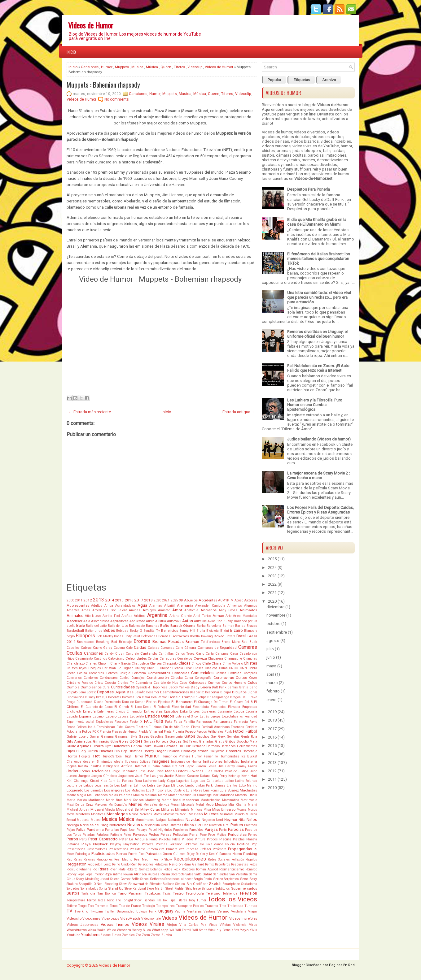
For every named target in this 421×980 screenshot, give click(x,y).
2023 (272, 576)
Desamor (153, 692)
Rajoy (191, 854)
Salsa (190, 874)
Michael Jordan (78, 810)
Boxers (230, 636)
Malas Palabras (121, 795)
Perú (83, 839)
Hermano (213, 746)
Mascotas (191, 800)
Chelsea (156, 663)
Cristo (99, 683)
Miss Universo (224, 809)
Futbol (239, 731)
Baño (165, 626)
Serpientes (231, 879)
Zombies (128, 935)
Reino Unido (121, 864)
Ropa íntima (113, 874)
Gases (144, 736)
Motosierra (171, 814)
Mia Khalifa (237, 805)
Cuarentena (144, 683)
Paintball (251, 825)
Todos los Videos (232, 899)
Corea (189, 678)
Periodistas (237, 835)
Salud (207, 874)
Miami (252, 805)
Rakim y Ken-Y (207, 854)
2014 (110, 600)
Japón (190, 766)
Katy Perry (219, 776)
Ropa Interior (95, 874)
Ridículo (72, 869)
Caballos (73, 648)
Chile (206, 663)
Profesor (205, 849)
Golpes (136, 741)
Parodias (236, 829)
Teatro (178, 893)
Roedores (188, 869)
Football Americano (215, 727)
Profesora (220, 849)
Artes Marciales (245, 616)
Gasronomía (174, 737)
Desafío (140, 692)
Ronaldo (251, 869)
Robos (168, 869)
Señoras (157, 879)
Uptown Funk (146, 911)
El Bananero (182, 702)
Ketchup (234, 776)
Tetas (101, 900)
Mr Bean (196, 814)
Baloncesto (137, 626)
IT (149, 766)
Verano (223, 911)
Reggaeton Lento (99, 864)
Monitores (98, 814)
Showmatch (138, 884)
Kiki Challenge (78, 781)
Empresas (250, 707)
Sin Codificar (197, 884)
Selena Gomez (121, 879)
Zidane (105, 935)
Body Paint (132, 636)
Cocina (82, 673)
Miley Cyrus (150, 809)
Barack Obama (183, 626)
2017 (139, 600)
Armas (218, 616)
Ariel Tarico (202, 616)
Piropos (212, 839)
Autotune (200, 621)
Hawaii (158, 746)
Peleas (166, 835)
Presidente (137, 849)
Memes (135, 804)
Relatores (161, 864)
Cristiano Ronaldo (80, 683)
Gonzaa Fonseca (156, 742)
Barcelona (214, 626)
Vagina (180, 911)
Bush (253, 642)
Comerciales (202, 673)
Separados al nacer (179, 879)
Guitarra (97, 746)
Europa (215, 716)
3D (181, 600)
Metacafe (188, 805)
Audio (150, 621)
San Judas (221, 874)
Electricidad (181, 707)
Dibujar (226, 692)
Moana (242, 810)
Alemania (185, 605)
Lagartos (183, 781)
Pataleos (103, 835)
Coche (71, 673)
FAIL (148, 721)
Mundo (239, 814)
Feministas (106, 727)
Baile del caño (96, 626)
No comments (117, 99)
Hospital (85, 756)
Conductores (109, 678)
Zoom (146, 935)
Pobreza (148, 844)
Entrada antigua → (239, 412)
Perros (72, 839)
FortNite (251, 727)
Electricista (201, 707)
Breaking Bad (107, 642)
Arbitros (140, 616)
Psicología (83, 854)
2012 (88, 600)
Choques (95, 668)
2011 (79, 600)
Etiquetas (302, 80)
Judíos (243, 771)
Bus (245, 642)
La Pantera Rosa (129, 781)
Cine (188, 668)
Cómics (221, 673)
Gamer (94, 737)
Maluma (151, 795)
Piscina (225, 839)
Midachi (97, 809)
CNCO (234, 668)
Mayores (101, 805)
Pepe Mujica (217, 835)
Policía (230, 844)
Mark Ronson (134, 800)
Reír (134, 864)
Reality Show (163, 859)
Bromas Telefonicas (203, 642)
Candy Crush (114, 654)
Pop (254, 844)
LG (173, 785)
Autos (188, 621)
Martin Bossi (171, 800)
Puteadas (153, 854)
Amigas (135, 610)
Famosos (204, 722)
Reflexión (238, 859)
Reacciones (105, 859)
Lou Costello (176, 790)
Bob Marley (105, 636)
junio (271, 657)
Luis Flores (194, 790)
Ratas (78, 859)
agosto (273, 641)
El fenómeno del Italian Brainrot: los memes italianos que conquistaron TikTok (319, 259)
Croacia (110, 683)
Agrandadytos (125, 606)
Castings (101, 659)
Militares (168, 810)
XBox (235, 930)
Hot (96, 756)
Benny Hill (187, 631)
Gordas (175, 741)
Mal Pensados (97, 795)
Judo (254, 771)
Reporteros (223, 864)
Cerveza (200, 658)
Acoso (239, 600)
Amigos (149, 610)
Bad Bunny (225, 621)
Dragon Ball (239, 697)
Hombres (234, 751)
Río (95, 869)
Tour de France (130, 906)
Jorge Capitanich (125, 771)
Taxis (167, 893)
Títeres (179, 67)
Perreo (253, 835)
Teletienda (230, 893)
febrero (273, 691)
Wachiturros (77, 930)
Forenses (237, 727)
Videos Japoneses (82, 925)
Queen (166, 67)
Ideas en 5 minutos (97, 762)
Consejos (138, 678)
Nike (242, 820)
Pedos (154, 835)
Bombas (164, 636)
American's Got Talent (110, 610)
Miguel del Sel (128, 809)
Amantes (73, 610)
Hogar (161, 751)
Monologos (117, 814)
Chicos (196, 663)
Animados (248, 610)
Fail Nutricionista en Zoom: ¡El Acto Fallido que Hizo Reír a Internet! (318, 368)
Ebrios (151, 702)
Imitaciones (213, 761)
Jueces (72, 776)
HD (181, 746)
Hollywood (217, 751)
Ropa (81, 874)
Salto (198, 874)
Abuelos (191, 600)
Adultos (97, 606)
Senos (145, 879)
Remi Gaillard (194, 864)
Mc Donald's (118, 805)
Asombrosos (100, 621)
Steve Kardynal (135, 889)
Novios (134, 825)
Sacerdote (178, 874)
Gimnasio (101, 741)
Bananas (153, 626)
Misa (207, 810)
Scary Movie (85, 879)
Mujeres (211, 814)
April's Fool (111, 616)
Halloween (121, 746)
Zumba (167, 935)
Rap (69, 859)
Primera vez (175, 849)
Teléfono (213, 893)
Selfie (136, 879)
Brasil (241, 636)
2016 (129, 600)
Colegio (125, 673)
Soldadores (249, 884)
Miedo (110, 809)
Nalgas (161, 820)
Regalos (251, 859)
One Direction (212, 825)
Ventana (210, 911)
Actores (251, 600)
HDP (188, 746)
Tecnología (195, 893)
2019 (272, 712)
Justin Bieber (175, 776)
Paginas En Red (342, 965)
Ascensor (75, 621)
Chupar (165, 668)
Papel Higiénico (160, 830)
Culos (252, 683)
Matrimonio (249, 800)
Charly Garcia (121, 663)
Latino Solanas (246, 781)
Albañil (169, 606)
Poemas (162, 844)
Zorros (156, 935)
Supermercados (244, 888)
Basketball (75, 631)
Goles (124, 741)
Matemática (231, 800)
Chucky (140, 668)
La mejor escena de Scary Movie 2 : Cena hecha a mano (318, 475)
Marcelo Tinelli (246, 795)
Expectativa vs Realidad (239, 716)
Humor (107, 67)
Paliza (81, 830)
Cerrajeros (185, 659)
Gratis (220, 742)
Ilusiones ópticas (138, 762)
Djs (105, 697)
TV (70, 911)
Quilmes (179, 854)
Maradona (227, 795)
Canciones (90, 67)
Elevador (234, 707)
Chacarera (215, 659)
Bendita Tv (151, 631)
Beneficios (170, 631)
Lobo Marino (248, 785)
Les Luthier (123, 785)
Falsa (178, 722)
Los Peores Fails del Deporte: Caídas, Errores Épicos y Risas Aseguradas (320, 510)
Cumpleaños (91, 687)
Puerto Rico (136, 854)
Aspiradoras (119, 621)
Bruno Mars (231, 642)
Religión (176, 864)
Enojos (120, 711)
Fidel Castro (125, 727)
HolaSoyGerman (195, 751)
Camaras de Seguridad (217, 648)
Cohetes (112, 673)
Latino (229, 781)
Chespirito (170, 663)
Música (152, 67)
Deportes (105, 692)
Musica (137, 67)
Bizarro (237, 630)
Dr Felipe (200, 697)
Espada (72, 716)
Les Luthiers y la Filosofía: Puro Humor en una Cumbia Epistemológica (315, 405)
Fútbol (251, 731)
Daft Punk (219, 687)
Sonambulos (89, 889)
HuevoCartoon (112, 756)
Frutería (178, 732)
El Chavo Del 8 (241, 702)
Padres (237, 825)
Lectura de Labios (80, 785)
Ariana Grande (181, 616)
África (109, 606)
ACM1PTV (226, 600)
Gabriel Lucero (77, 737)
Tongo (82, 906)
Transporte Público (190, 906)
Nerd (219, 820)
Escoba (239, 711)
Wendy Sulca (142, 930)
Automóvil (174, 621)
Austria (161, 621)
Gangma (107, 737)
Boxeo (219, 636)
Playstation (131, 844)
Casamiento (84, 659)
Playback (100, 844)
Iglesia (118, 762)
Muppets (122, 67)
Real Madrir (143, 859)
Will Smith (200, 930)
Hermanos (228, 746)
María (71, 800)
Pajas (71, 830)
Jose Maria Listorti (172, 771)
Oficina (188, 825)
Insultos (95, 766)
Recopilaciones (190, 859)
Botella (195, 636)
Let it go (140, 785)
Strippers (208, 889)
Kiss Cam (108, 781)
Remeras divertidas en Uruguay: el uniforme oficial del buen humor (317, 334)
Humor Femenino (205, 756)
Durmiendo (113, 702)
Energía (89, 711)
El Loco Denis (141, 707)
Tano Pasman (130, 893)
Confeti (125, 678)
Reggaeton (77, 864)
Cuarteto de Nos (166, 683)
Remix (209, 864)
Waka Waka (97, 930)
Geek (222, 737)
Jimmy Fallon (247, 766)
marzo (272, 683)
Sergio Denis (203, 879)
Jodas (72, 771)
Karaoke (193, 776)
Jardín (201, 766)
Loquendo (75, 790)
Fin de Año (171, 727)
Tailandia (88, 893)
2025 (174, 600)
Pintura (200, 839)
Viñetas (225, 925)
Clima (223, 668)
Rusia (165, 874)
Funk (228, 732)
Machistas (248, 790)
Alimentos (235, 606)
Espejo (111, 716)
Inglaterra (249, 761)
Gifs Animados (79, 741)
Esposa (123, 716)
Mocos (252, 810)
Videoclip (195, 67)
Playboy (116, 844)
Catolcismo (116, 659)
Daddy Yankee (179, 687)
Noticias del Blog (94, 825)
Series (218, 879)
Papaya (142, 830)
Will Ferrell (183, 930)
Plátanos (73, 844)
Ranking (250, 854)
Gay (214, 737)
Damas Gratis (238, 687)
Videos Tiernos (115, 924)
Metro (209, 805)
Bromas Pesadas (168, 642)
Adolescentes (78, 605)
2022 (272, 584)
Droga (71, 702)
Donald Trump (180, 697)
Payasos (140, 835)
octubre (273, 624)
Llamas (220, 785)
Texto (110, 900)
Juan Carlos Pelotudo (221, 771)
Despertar (212, 692)
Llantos (232, 785)
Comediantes (159, 673)
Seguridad (102, 879)
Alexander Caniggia (210, 606)
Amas (86, 610)
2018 (148, 600)
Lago (194, 781)
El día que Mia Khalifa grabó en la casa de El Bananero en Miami (317, 222)
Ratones (89, 859)
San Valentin (239, 874)
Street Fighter (175, 889)
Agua (142, 605)
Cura (106, 687)
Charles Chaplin (97, 663)
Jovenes (196, 771)
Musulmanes (145, 820)
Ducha (99, 702)
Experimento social (81, 722)
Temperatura (76, 900)
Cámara (190, 648)
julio (270, 649)
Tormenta (102, 906)
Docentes (115, 697)
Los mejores (114, 790)
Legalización (104, 785)
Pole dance (215, 844)
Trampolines (165, 906)
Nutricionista (150, 825)
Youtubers (90, 935)
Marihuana (96, 800)
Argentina (157, 615)
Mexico (221, 804)
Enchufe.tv (74, 711)
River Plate (117, 869)
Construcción (158, 678)
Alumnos (251, 606)
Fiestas (142, 727)
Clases (198, 668)
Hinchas (106, 751)
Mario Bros (114, 800)
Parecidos (196, 830)
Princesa (192, 849)
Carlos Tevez (185, 654)
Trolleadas (235, 906)
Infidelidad (232, 762)
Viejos (172, 925)
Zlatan (116, 935)
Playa (86, 844)
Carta (210, 654)
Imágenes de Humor (186, 762)
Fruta (168, 732)
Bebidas (122, 631)
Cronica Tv (126, 683)
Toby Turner (197, 900)
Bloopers (85, 636)
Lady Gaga (167, 781)
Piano (153, 839)
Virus (253, 925)
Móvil (184, 814)
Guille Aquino (78, 746)
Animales (75, 616)
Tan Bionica (107, 893)
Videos (170, 918)
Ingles (72, 766)
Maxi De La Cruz (80, 805)
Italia (156, 766)
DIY (99, 697)
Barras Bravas (246, 626)
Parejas (211, 829)
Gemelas (233, 737)
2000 (70, 600)
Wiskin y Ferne (219, 930)
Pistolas (239, 839)
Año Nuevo (93, 616)
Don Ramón (159, 697)
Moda (71, 814)
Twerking (81, 911)
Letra (151, 785)
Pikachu (165, 839)
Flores (196, 727)
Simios (180, 884)
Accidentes (208, 600)
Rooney (72, 874)
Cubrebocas (198, 683)
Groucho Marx (247, 742)
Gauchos (203, 737)
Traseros (211, 906)
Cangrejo (132, 654)
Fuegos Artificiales (210, 732)
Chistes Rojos (77, 668)
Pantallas (112, 830)
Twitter (110, 911)
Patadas (89, 835)
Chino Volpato (232, 663)
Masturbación (210, 800)
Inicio (71, 52)
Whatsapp (160, 930)
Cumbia (73, 687)
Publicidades (103, 854)
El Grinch (122, 707)
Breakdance (86, 642)
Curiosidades (123, 687)
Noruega (73, 825)
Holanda (173, 751)
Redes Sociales (219, 859)
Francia (105, 732)
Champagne (233, 659)
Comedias (181, 673)
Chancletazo (76, 663)
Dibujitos (239, 692)
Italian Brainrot (173, 766)
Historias (135, 751)
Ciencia (178, 668)
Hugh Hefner (133, 756)
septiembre (277, 632)
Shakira (72, 884)
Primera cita (156, 849)
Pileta (176, 839)
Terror (91, 900)
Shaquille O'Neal (91, 884)
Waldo (111, 930)
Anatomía (191, 610)
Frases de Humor (125, 732)
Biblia (201, 631)
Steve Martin (156, 889)
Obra (164, 825)
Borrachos (180, 636)
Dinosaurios (75, 697)
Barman (228, 626)
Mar (215, 795)
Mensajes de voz (156, 805)
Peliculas (180, 835)
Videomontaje (151, 919)
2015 (119, 600)
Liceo (180, 785)
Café (129, 648)
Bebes (109, 630)
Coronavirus (224, 678)
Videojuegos (110, 919)
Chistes (250, 663)
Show (123, 884)
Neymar (231, 820)
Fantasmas (223, 722)
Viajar (253, 911)
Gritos (230, 741)
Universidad (126, 911)
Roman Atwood (207, 869)
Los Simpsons (156, 790)
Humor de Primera (176, 756)
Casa (234, 654)
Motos (158, 814)
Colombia (139, 673)
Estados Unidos (160, 716)
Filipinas (155, 727)
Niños (252, 820)
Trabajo (149, 906)
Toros (114, 906)
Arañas (127, 616)
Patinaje (116, 835)
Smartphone (231, 884)
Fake (169, 722)
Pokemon (176, 844)
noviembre (276, 615)
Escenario (225, 711)
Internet (140, 766)
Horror (72, 756)
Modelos (83, 814)
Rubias (153, 874)
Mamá (163, 795)
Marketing (153, 800)
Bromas (142, 641)
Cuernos (214, 683)
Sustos (73, 893)
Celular (153, 659)
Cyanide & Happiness (152, 687)
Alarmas (156, 606)
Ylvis (253, 930)
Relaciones (146, 864)
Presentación (76, 849)
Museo (96, 820)
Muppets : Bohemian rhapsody (103, 85)
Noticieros (118, 825)
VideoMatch (130, 918)
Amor (177, 610)
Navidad (193, 820)
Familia (189, 722)
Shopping (111, 884)
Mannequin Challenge (196, 795)
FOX (96, 732)
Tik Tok (162, 900)
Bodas (119, 636)
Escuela (251, 711)
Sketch (215, 884)
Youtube (73, 935)
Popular (275, 80)
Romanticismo (232, 869)
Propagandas (240, 849)
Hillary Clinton (87, 751)
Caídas (140, 647)
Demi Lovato (87, 692)
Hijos (71, 751)
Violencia (240, 925)
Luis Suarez (229, 790)
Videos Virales (148, 924)
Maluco (138, 795)
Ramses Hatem (231, 854)
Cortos (241, 678)
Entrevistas (153, 711)
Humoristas (229, 756)
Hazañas (171, 746)
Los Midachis (135, 790)
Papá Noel (128, 830)
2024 (272, 568)
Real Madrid (123, 859)
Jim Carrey (226, 766)
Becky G (136, 631)
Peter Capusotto (103, 839)
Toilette (72, 906)
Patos (128, 835)
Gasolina (157, 737)
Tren (223, 906)
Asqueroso (137, 621)
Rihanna (85, 869)
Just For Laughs (149, 776)
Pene (203, 835)
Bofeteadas (149, 636)
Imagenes (161, 761)
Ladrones (150, 781)
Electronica (219, 707)
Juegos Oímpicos (104, 776)
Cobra (253, 668)
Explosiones (104, 722)
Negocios (208, 820)
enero (272, 700)
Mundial (226, 814)
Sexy (253, 879)
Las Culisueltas (211, 781)
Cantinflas (166, 654)
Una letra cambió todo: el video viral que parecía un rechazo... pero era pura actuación (319, 297)
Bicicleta (213, 631)
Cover (253, 678)
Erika (184, 711)
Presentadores (97, 849)
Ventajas (194, 911)
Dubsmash (85, 702)
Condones (91, 678)
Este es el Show (187, 716)
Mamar (173, 795)
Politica (243, 844)
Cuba (184, 683)
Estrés (204, 716)
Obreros (175, 825)
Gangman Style (126, 737)
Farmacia (241, 722)
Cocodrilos (96, 673)
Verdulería (239, 911)
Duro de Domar (133, 702)
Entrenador (135, 711)
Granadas (206, 742)
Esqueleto (137, 716)
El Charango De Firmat (211, 702)
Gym (108, 746)
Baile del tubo (118, 626)
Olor (198, 825)
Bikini (225, 631)
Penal (194, 835)
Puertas (121, 854)
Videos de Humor (91, 25)
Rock (177, 869)
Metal (200, 805)
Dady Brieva (201, 687)
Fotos (87, 731)
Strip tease (193, 889)
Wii (172, 930)
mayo (271, 666)
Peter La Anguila (134, 839)
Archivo (329, 80)
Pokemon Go (194, 844)
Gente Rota (249, 737)
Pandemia (95, 830)
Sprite (103, 889)
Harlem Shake (141, 746)
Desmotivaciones (175, 692)
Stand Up (116, 888)
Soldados (73, 889)
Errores (195, 711)
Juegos (84, 776)
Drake (253, 697)
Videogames (91, 919)
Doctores (128, 697)
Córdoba (177, 678)
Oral (226, 825)
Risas (103, 869)
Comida (235, 673)
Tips (172, 900)
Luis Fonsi (211, 790)
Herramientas (247, 746)
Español (99, 716)
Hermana (199, 746)
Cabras (86, 648)
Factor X (136, 722)
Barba (201, 626)
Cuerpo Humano (234, 683)
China (217, 663)
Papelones (181, 830)
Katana (205, 776)
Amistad (164, 610)
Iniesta (83, 766)
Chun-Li (153, 668)
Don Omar (143, 697)
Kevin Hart (249, 776)
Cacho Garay (103, 648)
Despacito (197, 692)
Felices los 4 (86, 727)
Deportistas (124, 692)
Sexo (244, 879)
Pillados (188, 839)
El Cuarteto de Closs (97, 707)
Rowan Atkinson (135, 874)
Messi (175, 805)
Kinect (94, 781)
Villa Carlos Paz (193, 925)
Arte (228, 616)
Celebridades (136, 658)
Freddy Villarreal (151, 732)
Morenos (146, 814)
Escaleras (209, 711)
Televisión (248, 893)
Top (91, 906)
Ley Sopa (163, 785)
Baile (81, 625)
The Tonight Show (128, 900)
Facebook (121, 722)
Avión (212, 621)
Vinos (213, 925)
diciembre (275, 607)
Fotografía (74, 732)
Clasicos (211, 668)
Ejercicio (164, 702)
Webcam (124, 930)
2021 (166, 600)
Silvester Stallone (162, 884)
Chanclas (250, 659)
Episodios (171, 711)
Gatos (190, 736)
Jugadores (126, 776)
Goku (114, 742)
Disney (90, 697)
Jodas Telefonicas (95, 771)
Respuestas (240, 864)
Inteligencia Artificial (118, 766)
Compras (250, 673)
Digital (252, 692)
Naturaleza (176, 820)
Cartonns (222, 654)
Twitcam (96, 911)
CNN (243, 668)
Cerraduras (168, 659)
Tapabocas (153, 893)
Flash (185, 727)
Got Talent (190, 742)
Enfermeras (106, 711)
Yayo (244, 930)
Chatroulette (140, 663)
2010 (272, 788)
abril (270, 674)
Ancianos (208, 610)
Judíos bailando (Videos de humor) (319, 439)
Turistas (251, 906)
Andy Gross (228, 610)
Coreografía (203, 678)
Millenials (182, 810)
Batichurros (94, 631)
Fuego (190, 731)
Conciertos (74, 678)
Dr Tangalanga (218, 697)
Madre (71, 795)
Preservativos (118, 849)
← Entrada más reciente (90, 412)
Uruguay (166, 911)
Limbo (190, 785)
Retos (253, 864)
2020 (157, 600)
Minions (197, 810)
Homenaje (250, 751)
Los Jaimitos (94, 790)
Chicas (184, 663)
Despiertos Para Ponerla (309, 189)
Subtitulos (223, 889)
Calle (179, 648)
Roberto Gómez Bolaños (144, 869)
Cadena (119, 648)
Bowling (207, 636)
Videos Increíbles (243, 918)
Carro (200, 654)
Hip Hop (121, 751)
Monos (134, 814)
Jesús (212, 766)
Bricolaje (125, 642)
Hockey (149, 751)
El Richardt (162, 707)
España (85, 716)
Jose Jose (146, 771)
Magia (81, 795)
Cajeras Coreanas (161, 648)
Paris (223, 830)
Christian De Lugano (118, 668)
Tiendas (149, 900)
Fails (158, 721)
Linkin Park (204, 785)
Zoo (138, 935)
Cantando (149, 653)
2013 (99, 600)
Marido (82, 800)
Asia (87, 621)
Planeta (252, 839)
